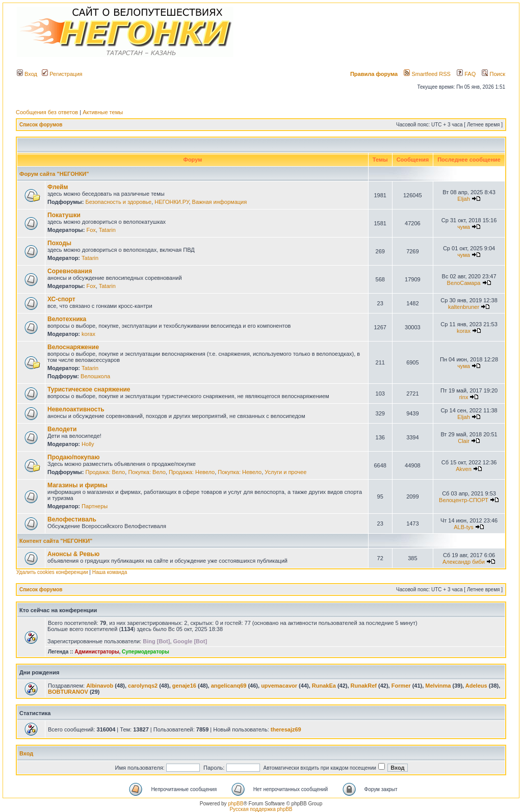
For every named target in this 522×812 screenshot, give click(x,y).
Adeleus (476, 686)
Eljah (463, 199)
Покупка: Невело (240, 472)
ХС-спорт (61, 299)
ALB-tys (464, 527)
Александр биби (464, 562)
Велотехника (67, 319)
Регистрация (62, 74)
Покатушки (64, 215)
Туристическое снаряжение (89, 389)
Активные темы (103, 112)
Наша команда (110, 572)
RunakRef (364, 686)
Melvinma (438, 686)
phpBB (236, 804)
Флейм (58, 187)
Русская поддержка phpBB (261, 809)
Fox (91, 230)
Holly (88, 444)
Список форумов (41, 125)
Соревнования (70, 271)
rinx (464, 397)
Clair (464, 441)
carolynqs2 (143, 686)
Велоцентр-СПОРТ (464, 500)
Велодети (62, 429)
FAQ (466, 74)
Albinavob (100, 686)
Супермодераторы (146, 652)
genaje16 (184, 686)
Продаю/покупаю (73, 457)
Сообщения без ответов (47, 112)
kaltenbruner (464, 307)
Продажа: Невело (192, 472)
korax (88, 334)
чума (464, 227)
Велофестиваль (72, 519)
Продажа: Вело (105, 472)
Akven (464, 469)
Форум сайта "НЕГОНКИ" (54, 174)
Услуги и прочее (285, 472)
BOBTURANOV (68, 692)
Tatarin (107, 230)
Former (401, 686)
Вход (27, 74)
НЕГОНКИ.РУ (172, 202)
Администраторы (97, 652)
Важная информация (220, 202)
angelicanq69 (229, 686)
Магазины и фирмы (77, 485)
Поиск (493, 74)
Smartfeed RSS (427, 74)
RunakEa (324, 686)
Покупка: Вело (147, 472)
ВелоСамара (464, 283)
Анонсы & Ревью (73, 554)
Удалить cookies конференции (52, 572)
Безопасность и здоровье (118, 202)
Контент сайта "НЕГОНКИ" (56, 541)
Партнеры (95, 506)
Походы (59, 243)
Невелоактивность (76, 409)
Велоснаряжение (73, 347)
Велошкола (95, 376)
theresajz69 (286, 729)
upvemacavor (279, 686)
